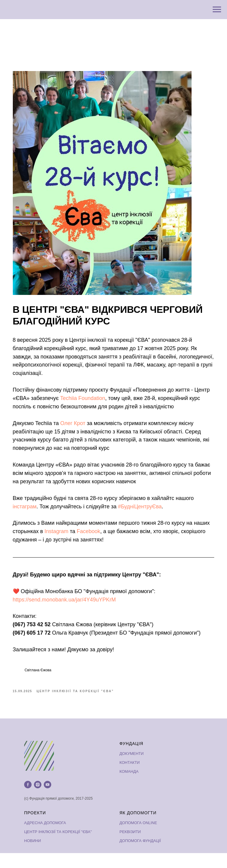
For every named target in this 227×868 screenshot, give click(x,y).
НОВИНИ (32, 856)
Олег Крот (78, 435)
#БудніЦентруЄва (145, 518)
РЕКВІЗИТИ (130, 847)
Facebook (111, 543)
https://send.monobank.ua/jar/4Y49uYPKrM (70, 611)
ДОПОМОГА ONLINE (138, 838)
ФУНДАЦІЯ (131, 758)
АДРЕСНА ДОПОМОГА (45, 838)
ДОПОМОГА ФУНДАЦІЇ (140, 856)
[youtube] (48, 799)
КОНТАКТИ (130, 777)
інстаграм (30, 518)
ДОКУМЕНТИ (132, 768)
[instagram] (38, 799)
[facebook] (28, 799)
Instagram (79, 543)
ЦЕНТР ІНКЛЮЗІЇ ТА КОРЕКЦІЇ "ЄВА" (58, 847)
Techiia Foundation (105, 401)
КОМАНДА (129, 786)
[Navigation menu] (217, 10)
